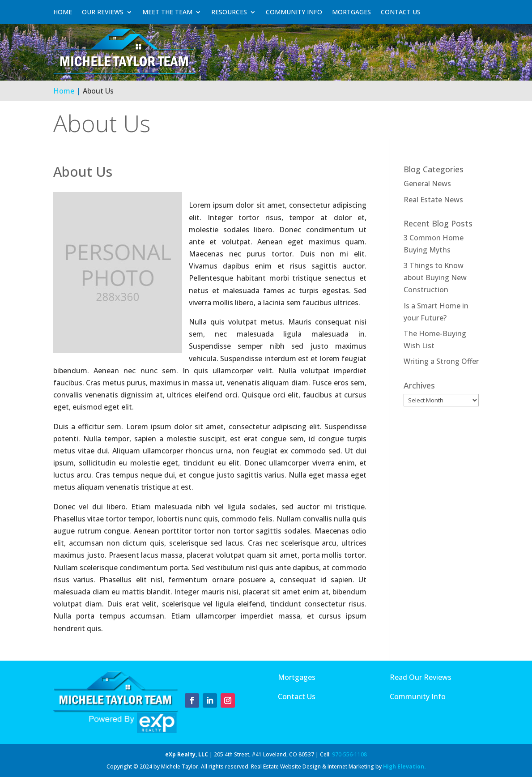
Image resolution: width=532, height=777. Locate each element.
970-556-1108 (349, 754)
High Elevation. (404, 766)
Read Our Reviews (421, 677)
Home (63, 12)
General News (427, 184)
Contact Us (401, 12)
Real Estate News (433, 200)
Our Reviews (103, 12)
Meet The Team (167, 12)
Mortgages (351, 12)
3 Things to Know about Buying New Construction (435, 277)
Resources (229, 12)
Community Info (294, 12)
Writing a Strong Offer (441, 361)
